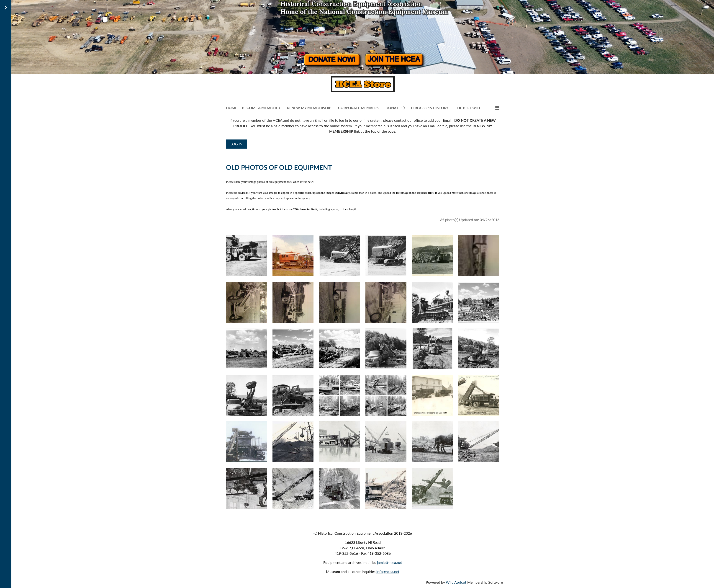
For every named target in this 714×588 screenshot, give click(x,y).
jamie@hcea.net (390, 562)
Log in (236, 144)
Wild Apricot (456, 582)
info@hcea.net (388, 571)
